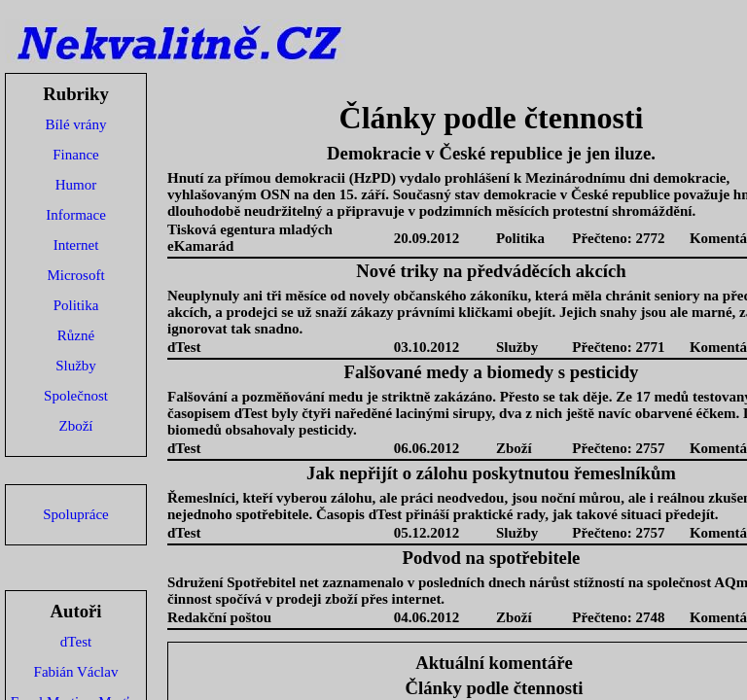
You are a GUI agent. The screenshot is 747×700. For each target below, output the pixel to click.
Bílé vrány (76, 124)
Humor (76, 185)
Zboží (76, 426)
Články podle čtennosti (495, 688)
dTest (76, 642)
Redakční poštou (219, 617)
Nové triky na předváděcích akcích (491, 271)
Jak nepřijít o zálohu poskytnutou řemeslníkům (491, 473)
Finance (75, 155)
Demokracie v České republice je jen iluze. (491, 153)
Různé (76, 335)
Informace (76, 215)
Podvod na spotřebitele (492, 558)
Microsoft (75, 275)
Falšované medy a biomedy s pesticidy (492, 372)
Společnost (76, 396)
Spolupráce (75, 514)
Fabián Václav (76, 672)
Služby (76, 366)
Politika (76, 305)
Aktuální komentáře (494, 663)
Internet (76, 245)
